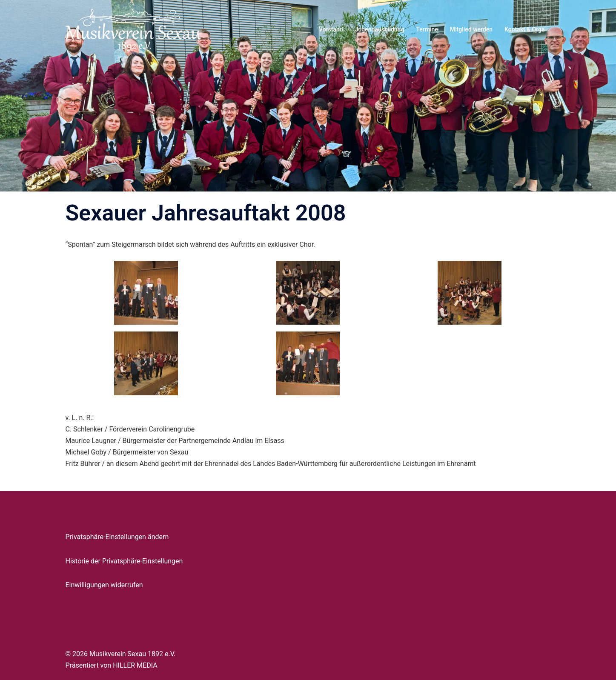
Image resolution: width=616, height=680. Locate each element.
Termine (427, 29)
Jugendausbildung (380, 29)
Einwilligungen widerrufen (104, 585)
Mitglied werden (471, 29)
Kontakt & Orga (524, 29)
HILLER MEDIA (135, 665)
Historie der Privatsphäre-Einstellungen (124, 561)
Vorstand (331, 29)
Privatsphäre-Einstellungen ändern (117, 537)
